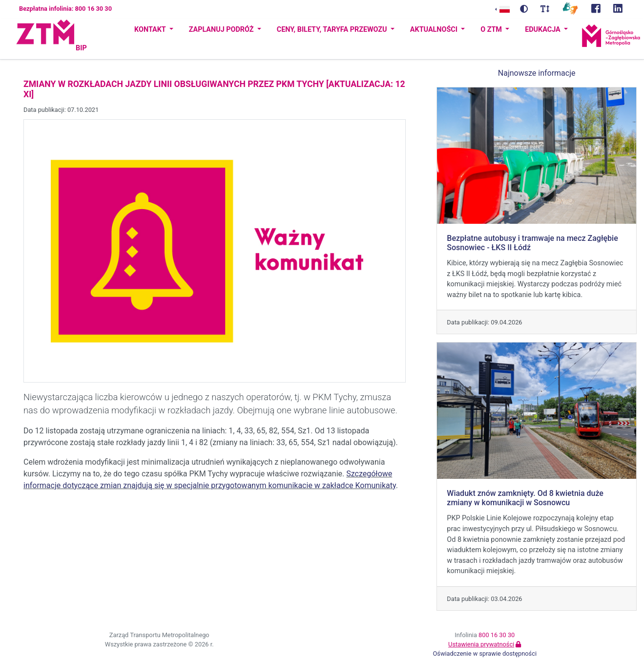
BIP (81, 48)
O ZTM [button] (492, 30)
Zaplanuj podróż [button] (222, 30)
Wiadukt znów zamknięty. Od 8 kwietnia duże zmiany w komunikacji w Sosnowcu (525, 498)
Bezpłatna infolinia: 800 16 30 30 (65, 9)
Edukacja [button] (543, 30)
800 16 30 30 (497, 635)
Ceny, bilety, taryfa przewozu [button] (333, 30)
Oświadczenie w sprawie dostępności (485, 653)
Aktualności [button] (435, 30)
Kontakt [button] (151, 30)
